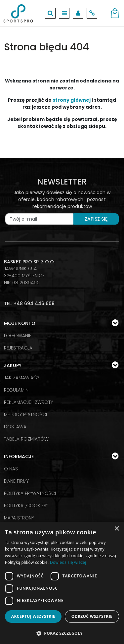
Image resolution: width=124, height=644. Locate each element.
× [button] (117, 529)
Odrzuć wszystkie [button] (92, 616)
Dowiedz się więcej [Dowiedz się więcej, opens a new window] (68, 562)
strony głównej (72, 100)
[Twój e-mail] (39, 219)
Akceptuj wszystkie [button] (33, 616)
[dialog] (62, 583)
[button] (62, 633)
